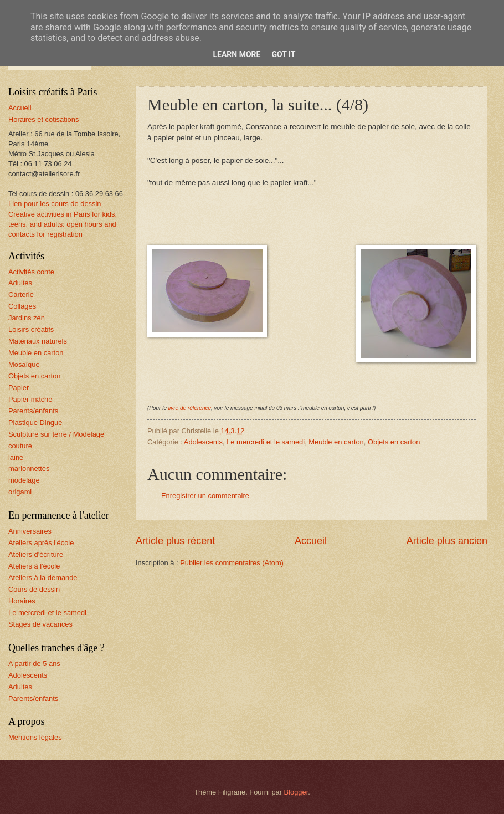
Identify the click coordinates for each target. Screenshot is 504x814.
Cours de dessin (34, 589)
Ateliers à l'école (34, 566)
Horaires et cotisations (43, 119)
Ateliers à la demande (43, 578)
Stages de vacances (40, 624)
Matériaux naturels (38, 341)
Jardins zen (27, 318)
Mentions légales (35, 737)
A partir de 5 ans (34, 664)
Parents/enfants (33, 411)
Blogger (296, 792)
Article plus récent (175, 541)
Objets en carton (394, 442)
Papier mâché (30, 399)
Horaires (22, 601)
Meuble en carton (336, 442)
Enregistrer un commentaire (205, 496)
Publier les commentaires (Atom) (232, 563)
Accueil (311, 541)
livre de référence (190, 408)
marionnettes (29, 469)
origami (20, 492)
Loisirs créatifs (31, 329)
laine (16, 457)
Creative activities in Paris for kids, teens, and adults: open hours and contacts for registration (63, 224)
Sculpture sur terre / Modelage (56, 434)
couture (20, 446)
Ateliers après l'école (41, 543)
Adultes (20, 283)
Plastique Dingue (35, 423)
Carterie (21, 295)
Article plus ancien (447, 541)
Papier (19, 388)
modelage (24, 480)
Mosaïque (24, 364)
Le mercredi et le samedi (266, 442)
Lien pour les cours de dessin (55, 204)
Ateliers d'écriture (36, 554)
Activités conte (31, 272)
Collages (22, 306)
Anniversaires (30, 531)
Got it (283, 54)
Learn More (236, 54)
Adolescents (203, 442)
